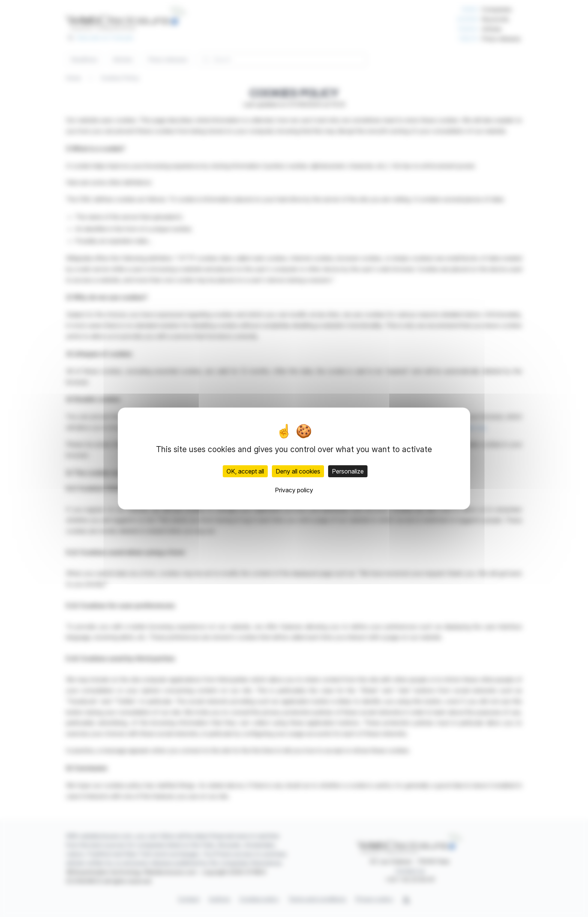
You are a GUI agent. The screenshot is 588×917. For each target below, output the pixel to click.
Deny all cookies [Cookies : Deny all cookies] (298, 471)
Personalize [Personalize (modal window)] (348, 471)
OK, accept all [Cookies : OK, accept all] (245, 471)
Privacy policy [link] (294, 490)
